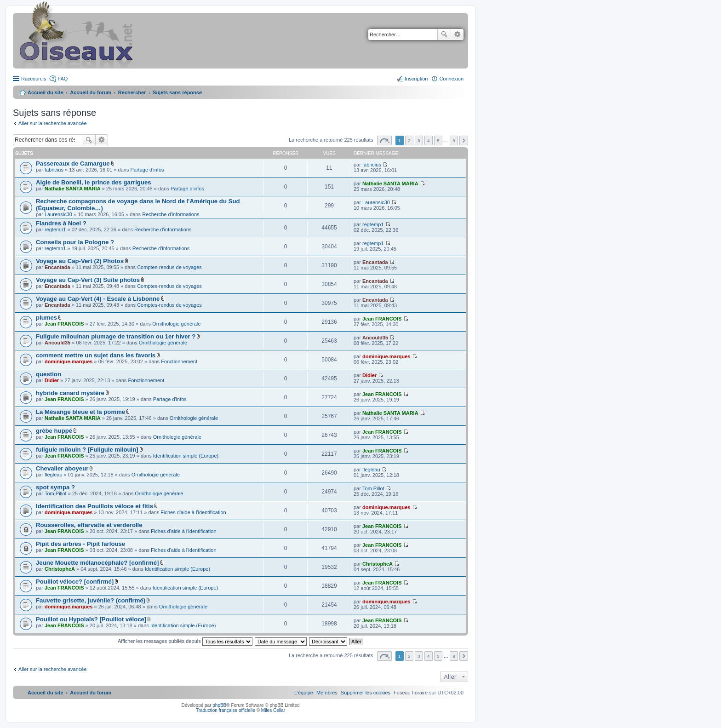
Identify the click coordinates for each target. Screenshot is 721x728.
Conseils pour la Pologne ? (75, 242)
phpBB (219, 705)
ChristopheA (60, 569)
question (49, 374)
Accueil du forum (91, 92)
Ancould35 (57, 343)
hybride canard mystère (70, 393)
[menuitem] (366, 693)
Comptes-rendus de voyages (169, 267)
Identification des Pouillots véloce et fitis (94, 506)
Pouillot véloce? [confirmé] (75, 582)
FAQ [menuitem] (63, 79)
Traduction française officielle (226, 710)
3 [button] (419, 140)
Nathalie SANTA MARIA (73, 189)
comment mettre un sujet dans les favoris (96, 355)
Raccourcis (34, 79)
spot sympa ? (55, 487)
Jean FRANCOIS (64, 324)
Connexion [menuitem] (451, 79)
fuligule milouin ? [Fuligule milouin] (87, 450)
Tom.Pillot (56, 493)
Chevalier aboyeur (62, 468)
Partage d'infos (147, 170)
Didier (52, 380)
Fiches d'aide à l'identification (193, 512)
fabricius (54, 170)
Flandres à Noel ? (61, 223)
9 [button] (454, 140)
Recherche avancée (457, 34)
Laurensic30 (58, 214)
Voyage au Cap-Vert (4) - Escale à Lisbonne (98, 299)
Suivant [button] (464, 140)
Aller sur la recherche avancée (53, 123)
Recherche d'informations (171, 214)
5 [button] (438, 140)
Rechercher (444, 34)
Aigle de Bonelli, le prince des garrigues (94, 182)
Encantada (57, 267)
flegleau (54, 475)
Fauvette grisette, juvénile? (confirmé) (91, 600)
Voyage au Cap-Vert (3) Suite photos (88, 280)
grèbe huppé (54, 431)
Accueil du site (46, 92)
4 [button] (429, 140)
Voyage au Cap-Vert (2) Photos (80, 261)
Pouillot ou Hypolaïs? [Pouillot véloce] (91, 619)
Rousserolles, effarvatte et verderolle (89, 525)
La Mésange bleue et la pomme (80, 412)
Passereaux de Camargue (73, 163)
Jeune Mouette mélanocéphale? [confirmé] (97, 563)
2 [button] (409, 140)
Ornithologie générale (176, 324)
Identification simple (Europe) (186, 456)
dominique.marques (69, 361)
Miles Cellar (273, 710)
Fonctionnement (179, 361)
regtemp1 (55, 229)
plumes (46, 318)
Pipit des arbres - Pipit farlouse (80, 544)
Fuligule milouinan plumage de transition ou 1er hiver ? (116, 336)
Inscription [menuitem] (416, 79)
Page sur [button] (384, 140)
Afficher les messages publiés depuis (185, 641)
